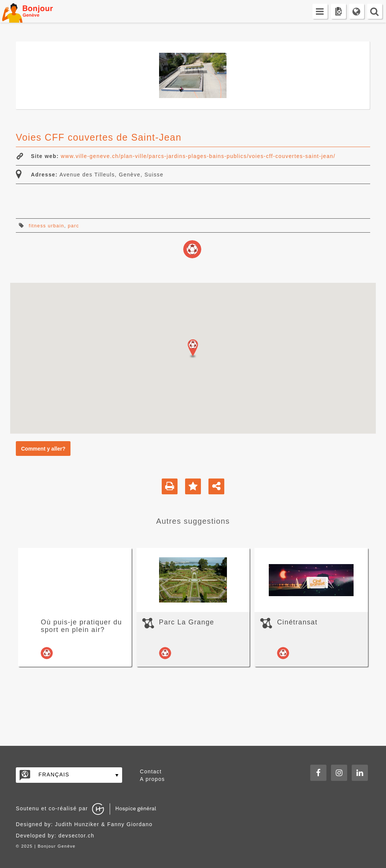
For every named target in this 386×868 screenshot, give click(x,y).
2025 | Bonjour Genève (48, 846)
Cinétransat (297, 622)
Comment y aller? (43, 449)
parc (74, 226)
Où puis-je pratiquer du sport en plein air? (81, 626)
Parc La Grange (187, 622)
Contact (151, 771)
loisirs (192, 249)
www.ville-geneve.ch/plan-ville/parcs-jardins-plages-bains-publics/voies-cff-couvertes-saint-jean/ (198, 156)
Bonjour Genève (36, 11)
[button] (193, 349)
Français (54, 774)
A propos (152, 779)
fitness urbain (46, 226)
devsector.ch (76, 836)
